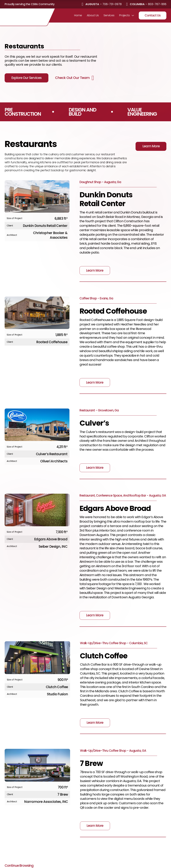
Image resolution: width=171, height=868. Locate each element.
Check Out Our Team (72, 78)
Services (109, 15)
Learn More (151, 146)
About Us (93, 15)
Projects (124, 15)
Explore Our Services (26, 78)
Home (78, 15)
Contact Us (153, 15)
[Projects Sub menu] (133, 15)
